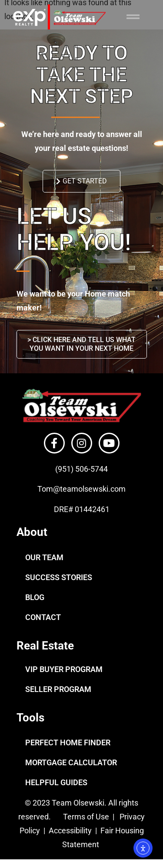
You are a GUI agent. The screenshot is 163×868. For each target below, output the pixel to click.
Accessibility (71, 830)
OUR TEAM (44, 557)
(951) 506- (73, 469)
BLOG (35, 597)
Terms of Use (85, 817)
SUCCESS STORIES (59, 577)
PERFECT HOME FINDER (68, 742)
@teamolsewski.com (89, 489)
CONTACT (43, 617)
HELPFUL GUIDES (56, 782)
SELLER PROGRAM (58, 689)
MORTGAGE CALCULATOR (71, 762)
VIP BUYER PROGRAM (64, 669)
